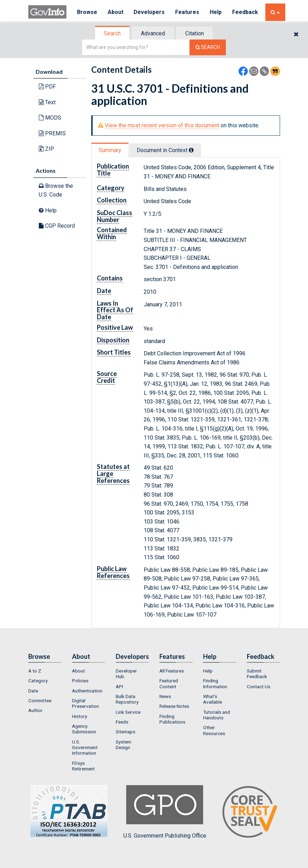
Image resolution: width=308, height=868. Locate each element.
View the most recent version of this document (162, 125)
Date (33, 691)
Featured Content (169, 683)
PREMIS (52, 133)
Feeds (122, 722)
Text (47, 102)
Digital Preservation (85, 703)
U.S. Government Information (85, 748)
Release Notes (174, 706)
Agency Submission (84, 729)
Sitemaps (126, 732)
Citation (195, 33)
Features (188, 12)
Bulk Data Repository (127, 699)
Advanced (153, 33)
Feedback (245, 12)
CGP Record (57, 226)
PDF (47, 87)
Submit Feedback (257, 674)
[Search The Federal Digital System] (208, 47)
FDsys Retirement (83, 766)
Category (38, 681)
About (116, 12)
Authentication (87, 691)
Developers (149, 12)
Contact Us (259, 686)
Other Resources (214, 730)
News (165, 696)
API (119, 686)
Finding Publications (172, 719)
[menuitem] (45, 671)
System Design (123, 745)
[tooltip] (191, 150)
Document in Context (165, 150)
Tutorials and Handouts (217, 715)
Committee (40, 700)
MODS (50, 118)
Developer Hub (126, 674)
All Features (172, 671)
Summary (110, 150)
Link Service (128, 712)
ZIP (46, 149)
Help (216, 12)
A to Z (35, 671)
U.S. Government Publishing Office (165, 812)
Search (112, 33)
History (80, 716)
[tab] (113, 33)
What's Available (213, 699)
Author (35, 710)
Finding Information (215, 683)
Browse (87, 12)
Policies (80, 681)
